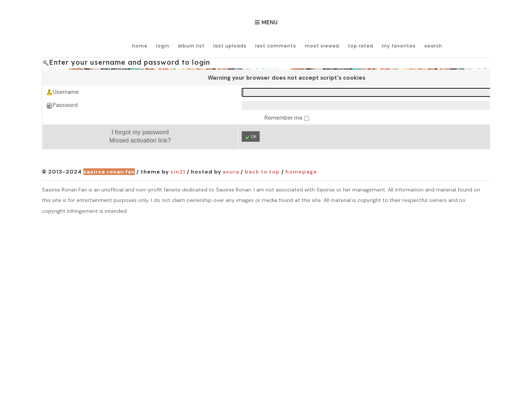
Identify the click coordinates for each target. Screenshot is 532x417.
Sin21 (178, 172)
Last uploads (230, 46)
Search (433, 46)
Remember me (284, 118)
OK (251, 137)
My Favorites (399, 46)
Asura (231, 172)
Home (140, 46)
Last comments (276, 46)
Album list (191, 46)
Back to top (262, 172)
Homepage (301, 172)
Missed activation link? (140, 140)
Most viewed (322, 46)
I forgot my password (140, 132)
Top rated (361, 46)
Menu (270, 22)
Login (163, 46)
